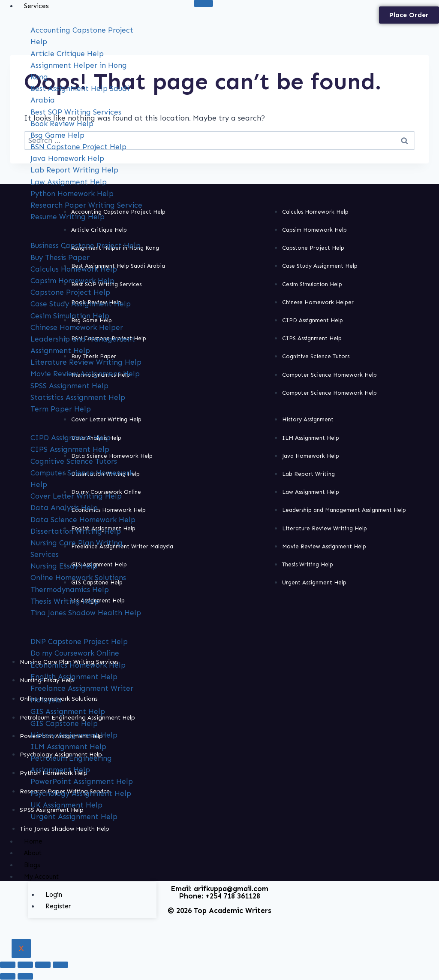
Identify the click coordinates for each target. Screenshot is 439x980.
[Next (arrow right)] (25, 976)
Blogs (32, 865)
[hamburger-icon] (203, 3)
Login (54, 895)
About (33, 853)
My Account (41, 877)
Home (33, 841)
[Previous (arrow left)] (8, 976)
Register (58, 906)
